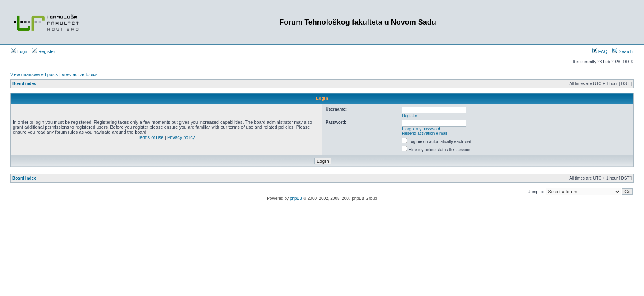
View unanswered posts (34, 74)
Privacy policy (181, 137)
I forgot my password (421, 129)
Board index (24, 84)
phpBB (296, 198)
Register (44, 51)
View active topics (79, 74)
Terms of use (151, 137)
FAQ (600, 51)
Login (20, 51)
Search (623, 51)
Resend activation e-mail (425, 133)
